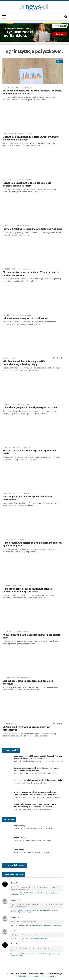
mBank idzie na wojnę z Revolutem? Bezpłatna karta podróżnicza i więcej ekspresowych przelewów (35, 805)
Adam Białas (19, 850)
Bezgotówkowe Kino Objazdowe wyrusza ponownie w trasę (44, 925)
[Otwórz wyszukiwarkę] (66, 17)
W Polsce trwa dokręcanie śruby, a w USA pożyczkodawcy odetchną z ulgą (24, 363)
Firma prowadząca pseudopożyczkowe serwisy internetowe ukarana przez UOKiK (27, 590)
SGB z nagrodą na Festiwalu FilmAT (36, 938)
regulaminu (17, 976)
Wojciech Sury (19, 826)
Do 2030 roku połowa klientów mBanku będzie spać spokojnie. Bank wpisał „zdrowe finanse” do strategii (36, 793)
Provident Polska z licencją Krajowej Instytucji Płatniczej (32, 229)
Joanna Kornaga (20, 838)
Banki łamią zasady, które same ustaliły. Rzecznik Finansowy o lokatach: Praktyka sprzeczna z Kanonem (38, 757)
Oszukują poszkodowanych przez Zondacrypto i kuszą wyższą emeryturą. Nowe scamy (36, 769)
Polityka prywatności (48, 976)
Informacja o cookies (31, 976)
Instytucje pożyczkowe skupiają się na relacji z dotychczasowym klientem (27, 184)
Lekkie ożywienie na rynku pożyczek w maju (26, 318)
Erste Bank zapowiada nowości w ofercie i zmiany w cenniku (38, 780)
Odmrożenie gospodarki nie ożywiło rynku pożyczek (30, 408)
